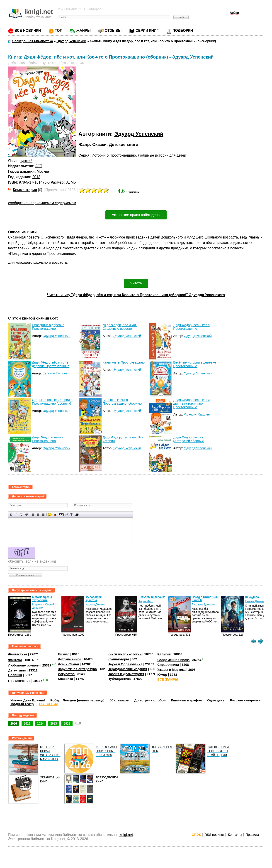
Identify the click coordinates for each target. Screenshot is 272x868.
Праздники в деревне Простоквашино (48, 327)
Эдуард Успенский (139, 134)
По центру (38, 515)
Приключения (19, 681)
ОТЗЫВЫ (113, 31)
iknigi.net (126, 835)
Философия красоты (93, 599)
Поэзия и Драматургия (126, 674)
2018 (36, 177)
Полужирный (11, 515)
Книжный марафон (187, 700)
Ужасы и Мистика (171, 670)
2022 (67, 723)
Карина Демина (95, 605)
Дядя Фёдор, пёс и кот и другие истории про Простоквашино (191, 403)
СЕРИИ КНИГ (147, 31)
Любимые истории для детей (162, 155)
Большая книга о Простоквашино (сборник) (122, 402)
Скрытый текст (61, 515)
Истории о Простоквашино (114, 155)
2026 (14, 723)
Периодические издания (127, 669)
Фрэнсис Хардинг (197, 414)
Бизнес (64, 654)
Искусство (66, 674)
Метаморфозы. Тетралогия (42, 599)
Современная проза (173, 660)
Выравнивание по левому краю (33, 515)
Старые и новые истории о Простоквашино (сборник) (52, 402)
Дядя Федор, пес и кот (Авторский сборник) (190, 439)
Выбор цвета (55, 515)
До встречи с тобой (150, 700)
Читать (136, 283)
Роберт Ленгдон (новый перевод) (77, 700)
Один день (216, 700)
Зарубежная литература (77, 669)
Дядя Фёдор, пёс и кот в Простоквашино (191, 327)
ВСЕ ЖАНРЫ (168, 679)
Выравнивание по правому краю (43, 515)
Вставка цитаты (67, 515)
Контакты (235, 835)
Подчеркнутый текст (21, 515)
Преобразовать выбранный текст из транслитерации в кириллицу (72, 515)
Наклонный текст (16, 515)
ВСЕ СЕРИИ (49, 704)
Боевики (15, 675)
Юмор (162, 675)
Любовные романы (24, 665)
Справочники (168, 665)
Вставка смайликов (50, 515)
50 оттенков (119, 700)
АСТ (39, 166)
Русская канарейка (245, 700)
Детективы (17, 670)
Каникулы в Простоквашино (124, 362)
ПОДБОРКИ (183, 31)
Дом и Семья (68, 664)
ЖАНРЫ (84, 31)
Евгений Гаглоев (55, 373)
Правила (252, 835)
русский (26, 161)
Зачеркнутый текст (27, 515)
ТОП (59, 31)
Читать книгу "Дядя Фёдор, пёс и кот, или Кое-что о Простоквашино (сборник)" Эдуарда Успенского (136, 295)
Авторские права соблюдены (136, 215)
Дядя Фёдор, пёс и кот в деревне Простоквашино (51, 364)
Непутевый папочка (152, 597)
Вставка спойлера (77, 515)
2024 (40, 723)
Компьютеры (118, 659)
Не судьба (252, 597)
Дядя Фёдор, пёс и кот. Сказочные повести (120, 327)
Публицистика (119, 679)
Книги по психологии (125, 654)
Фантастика (18, 654)
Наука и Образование (125, 664)
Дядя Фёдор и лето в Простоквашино (48, 439)
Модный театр (22, 704)
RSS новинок (214, 835)
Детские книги (124, 144)
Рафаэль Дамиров (203, 605)
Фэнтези (15, 660)
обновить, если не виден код (32, 561)
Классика (65, 679)
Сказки (99, 144)
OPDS (196, 835)
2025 (27, 723)
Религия (164, 654)
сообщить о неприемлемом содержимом (42, 203)
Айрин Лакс (146, 601)
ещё (78, 723)
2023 (54, 723)
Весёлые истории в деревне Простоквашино (195, 364)
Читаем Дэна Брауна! (28, 700)
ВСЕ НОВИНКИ (28, 31)
